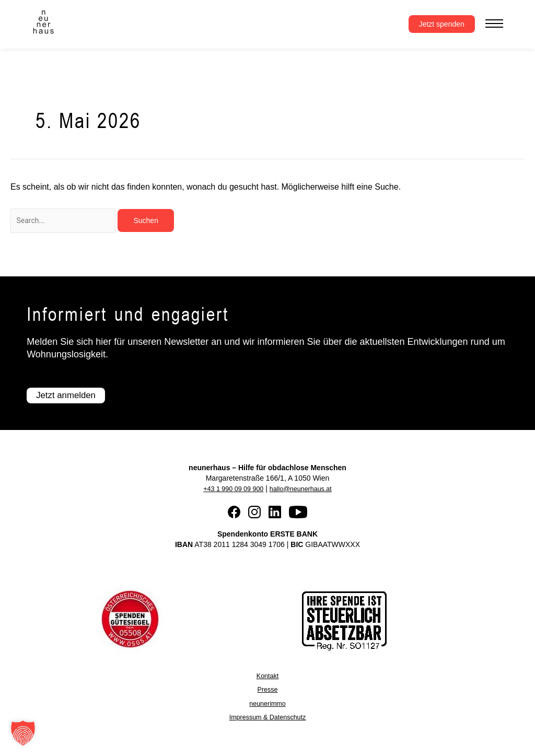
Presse (267, 690)
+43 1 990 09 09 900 (230, 490)
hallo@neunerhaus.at (304, 490)
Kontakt (267, 677)
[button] (23, 733)
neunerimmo (267, 704)
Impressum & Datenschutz (267, 717)
